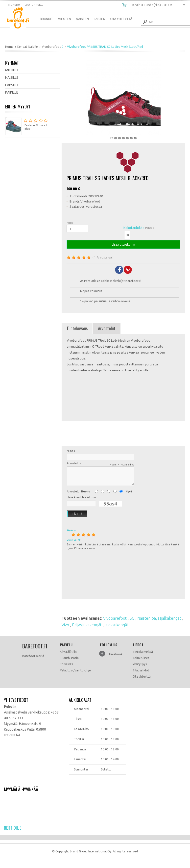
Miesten (64, 19)
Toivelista (67, 664)
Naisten (82, 19)
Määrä (70, 223)
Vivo (66, 625)
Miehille (12, 70)
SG (132, 618)
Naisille (12, 77)
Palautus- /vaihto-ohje (75, 670)
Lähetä (75, 514)
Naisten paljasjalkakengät (160, 618)
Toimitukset (141, 658)
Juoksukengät (117, 625)
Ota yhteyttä (142, 677)
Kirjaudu (14, 5)
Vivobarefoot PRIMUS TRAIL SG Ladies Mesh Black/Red (22, 19)
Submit (144, 22)
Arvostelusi (100, 464)
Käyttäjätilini (69, 652)
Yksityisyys (140, 664)
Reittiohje (12, 828)
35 (127, 235)
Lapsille (12, 85)
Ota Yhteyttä (121, 19)
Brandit (46, 19)
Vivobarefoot (115, 618)
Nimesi (71, 451)
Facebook (116, 654)
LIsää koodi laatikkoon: (82, 497)
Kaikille (12, 92)
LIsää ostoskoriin (123, 244)
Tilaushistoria (69, 658)
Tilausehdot (141, 670)
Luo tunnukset (35, 5)
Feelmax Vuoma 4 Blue (26, 124)
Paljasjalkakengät (87, 625)
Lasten (100, 19)
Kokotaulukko (134, 228)
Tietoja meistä (143, 652)
